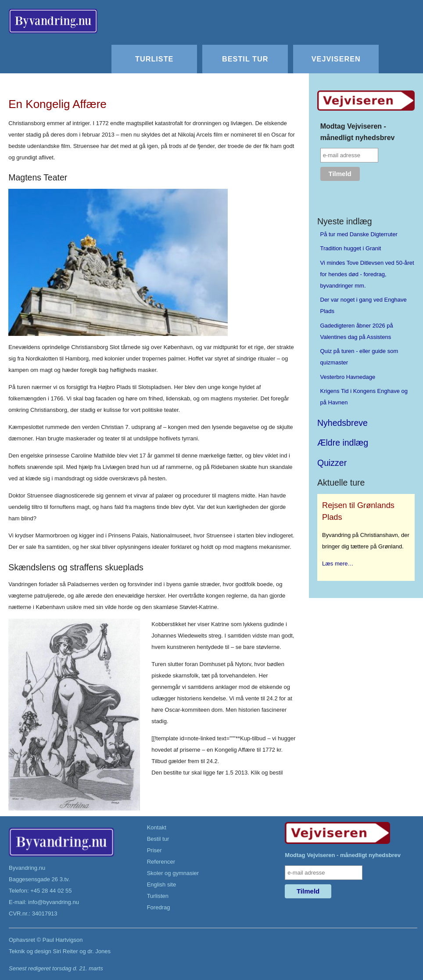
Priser (154, 850)
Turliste (154, 59)
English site (161, 885)
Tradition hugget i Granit (351, 248)
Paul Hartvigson (63, 940)
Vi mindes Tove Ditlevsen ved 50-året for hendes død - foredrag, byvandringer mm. (367, 274)
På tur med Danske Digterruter (359, 234)
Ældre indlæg (343, 443)
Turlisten (158, 896)
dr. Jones (99, 951)
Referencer (161, 862)
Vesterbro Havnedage (348, 377)
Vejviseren (336, 59)
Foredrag (159, 907)
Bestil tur (245, 59)
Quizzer (332, 463)
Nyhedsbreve (342, 423)
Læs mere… (338, 564)
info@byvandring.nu (54, 902)
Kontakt (157, 827)
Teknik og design (30, 951)
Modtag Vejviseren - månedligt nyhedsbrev (358, 132)
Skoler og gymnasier (173, 873)
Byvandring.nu (27, 868)
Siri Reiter (65, 951)
